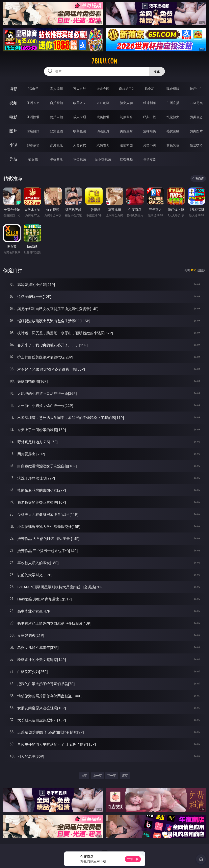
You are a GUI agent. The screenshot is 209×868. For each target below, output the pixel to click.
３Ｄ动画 (103, 103)
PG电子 (33, 89)
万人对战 (80, 89)
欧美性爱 (103, 117)
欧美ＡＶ (80, 103)
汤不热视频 (103, 159)
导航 (13, 159)
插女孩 (33, 159)
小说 (13, 145)
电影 (13, 117)
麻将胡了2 (126, 89)
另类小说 (150, 145)
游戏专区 (103, 89)
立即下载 (133, 859)
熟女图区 (173, 131)
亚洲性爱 (33, 117)
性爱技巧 (196, 145)
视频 (13, 103)
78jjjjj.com (104, 61)
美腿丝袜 (126, 131)
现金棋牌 (173, 89)
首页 (84, 776)
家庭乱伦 (56, 145)
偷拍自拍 (56, 117)
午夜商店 (56, 159)
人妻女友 (80, 145)
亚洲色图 (56, 131)
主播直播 (173, 103)
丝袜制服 (150, 103)
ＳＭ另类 (196, 103)
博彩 (13, 89)
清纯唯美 (150, 131)
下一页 (112, 776)
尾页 (125, 776)
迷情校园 (126, 145)
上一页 (98, 776)
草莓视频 (80, 159)
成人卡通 (80, 117)
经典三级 (150, 117)
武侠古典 (103, 145)
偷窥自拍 (33, 131)
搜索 (157, 71)
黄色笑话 (173, 145)
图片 (13, 131)
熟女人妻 (126, 103)
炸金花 (150, 89)
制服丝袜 (126, 117)
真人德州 (56, 89)
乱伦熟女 (173, 117)
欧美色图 (80, 131)
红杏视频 (126, 159)
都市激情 (33, 145)
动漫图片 (103, 131)
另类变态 (196, 117)
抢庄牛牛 (196, 89)
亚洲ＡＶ (33, 103)
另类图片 (196, 131)
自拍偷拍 (56, 103)
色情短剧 (150, 159)
